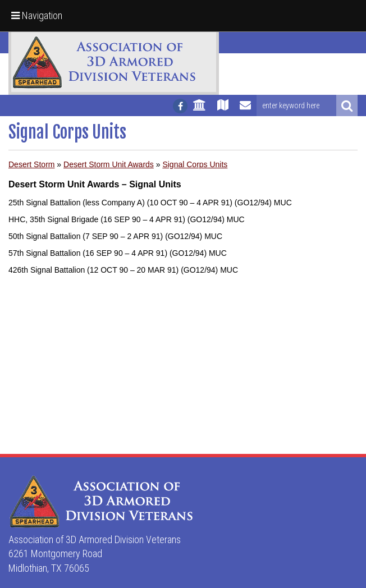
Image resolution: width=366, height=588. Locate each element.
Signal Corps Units (195, 164)
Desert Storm (31, 164)
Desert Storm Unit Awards (109, 164)
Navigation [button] (37, 15)
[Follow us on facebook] (180, 106)
